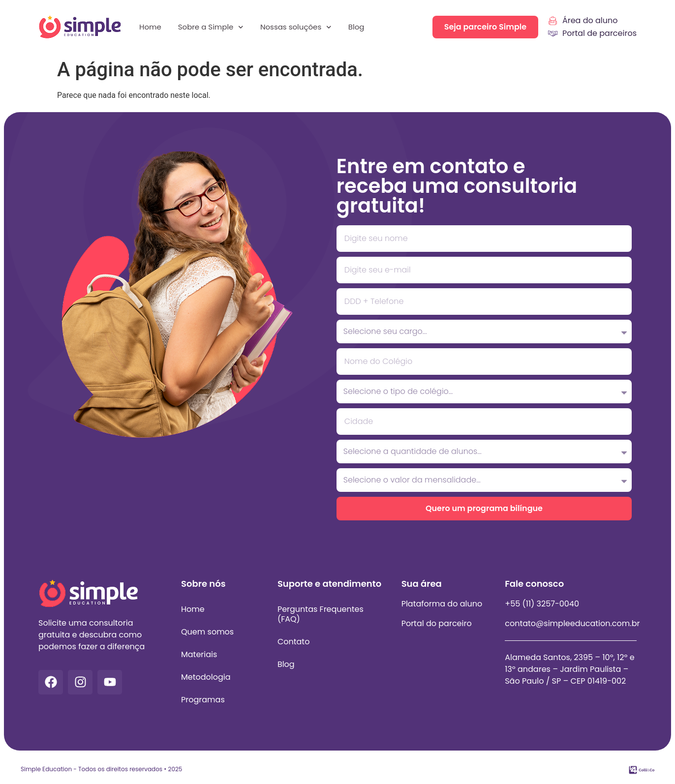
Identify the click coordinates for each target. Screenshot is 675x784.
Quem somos (207, 632)
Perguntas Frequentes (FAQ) (321, 614)
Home (150, 27)
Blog (356, 27)
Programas (203, 700)
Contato (294, 642)
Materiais (199, 654)
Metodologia (206, 677)
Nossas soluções (296, 27)
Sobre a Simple (211, 27)
